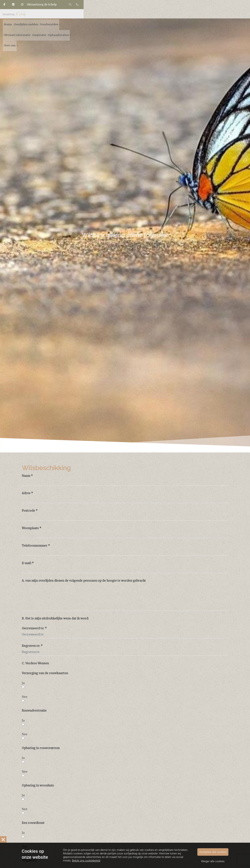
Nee (24, 696)
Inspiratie (171, 29)
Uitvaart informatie (143, 29)
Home (59, 29)
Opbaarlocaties (195, 29)
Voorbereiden (113, 29)
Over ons (219, 29)
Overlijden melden (83, 29)
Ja (23, 682)
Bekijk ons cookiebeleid (86, 864)
